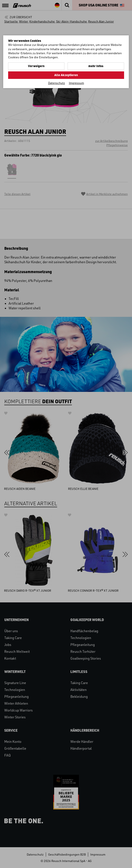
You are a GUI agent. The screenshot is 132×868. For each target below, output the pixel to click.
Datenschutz (57, 83)
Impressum (76, 83)
